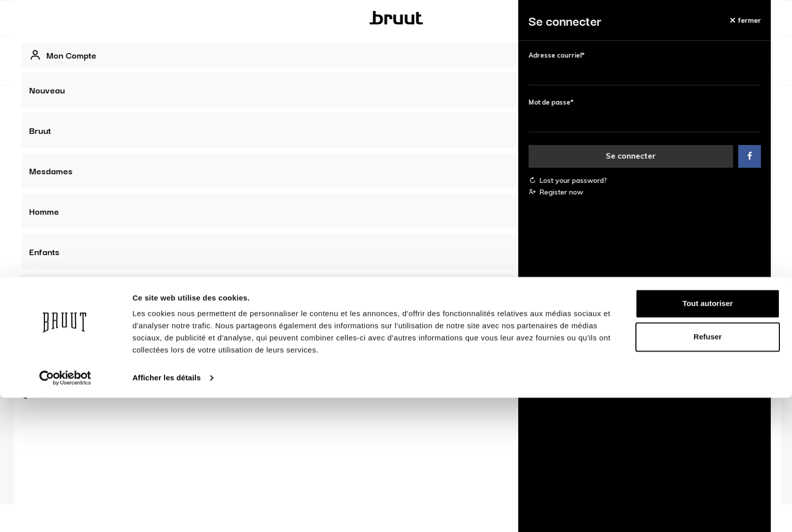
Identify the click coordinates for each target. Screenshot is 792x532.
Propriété (476, 400)
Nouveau (112, 18)
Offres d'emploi (355, 400)
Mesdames (230, 18)
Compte (210, 388)
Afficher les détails (166, 512)
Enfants (349, 18)
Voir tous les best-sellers (396, 215)
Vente (468, 18)
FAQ (205, 400)
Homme (291, 18)
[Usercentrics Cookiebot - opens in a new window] (65, 512)
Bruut (170, 18)
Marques (411, 18)
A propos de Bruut (360, 388)
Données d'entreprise (496, 388)
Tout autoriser (708, 438)
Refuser (708, 471)
